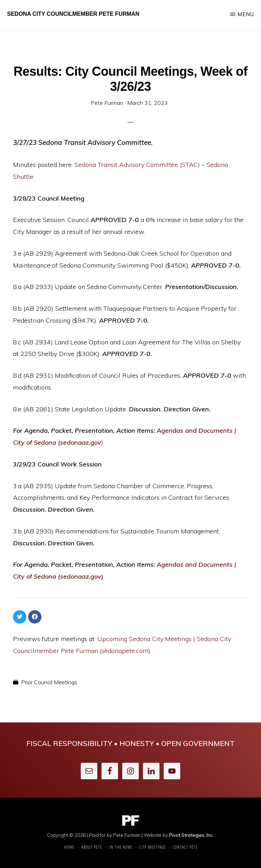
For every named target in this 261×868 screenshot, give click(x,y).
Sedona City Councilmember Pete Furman (73, 14)
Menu (246, 14)
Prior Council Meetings (49, 682)
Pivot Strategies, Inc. (191, 835)
